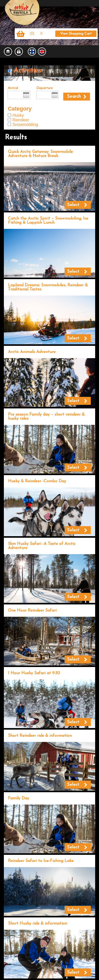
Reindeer (21, 120)
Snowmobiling (25, 125)
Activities (27, 71)
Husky (18, 115)
